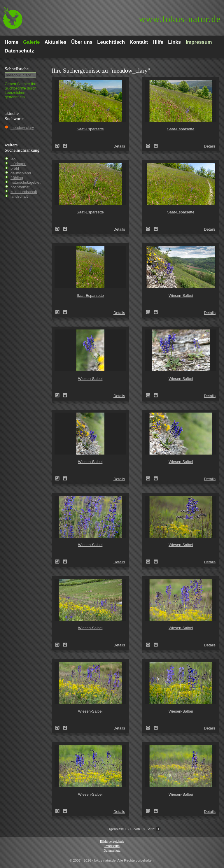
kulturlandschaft (24, 192)
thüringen (18, 164)
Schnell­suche (17, 69)
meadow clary (22, 128)
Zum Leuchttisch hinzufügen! (65, 146)
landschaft (19, 196)
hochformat (20, 187)
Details (119, 146)
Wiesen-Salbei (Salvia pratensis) (150, 312)
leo (13, 159)
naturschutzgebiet (26, 182)
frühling (17, 178)
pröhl (15, 168)
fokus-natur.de (180, 19)
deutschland (21, 173)
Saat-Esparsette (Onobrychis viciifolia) (59, 146)
